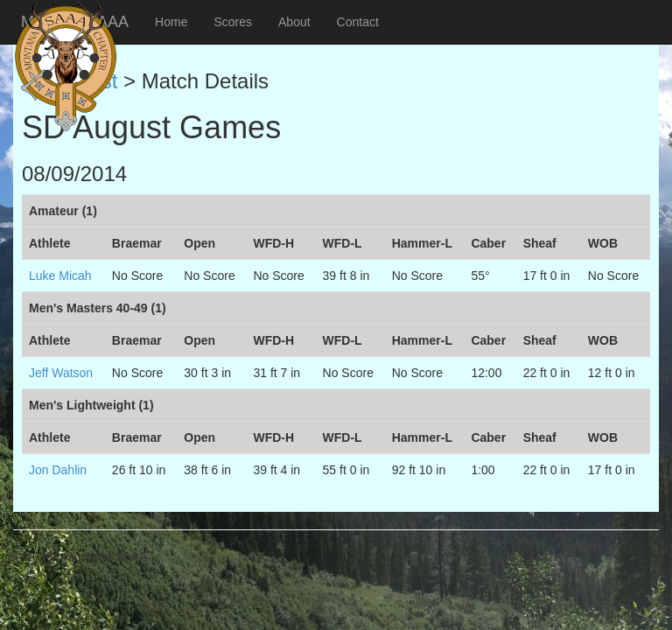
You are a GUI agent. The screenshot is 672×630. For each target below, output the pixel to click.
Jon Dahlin (58, 470)
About (294, 22)
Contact (358, 22)
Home (171, 22)
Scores (233, 22)
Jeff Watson (61, 373)
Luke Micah (60, 276)
